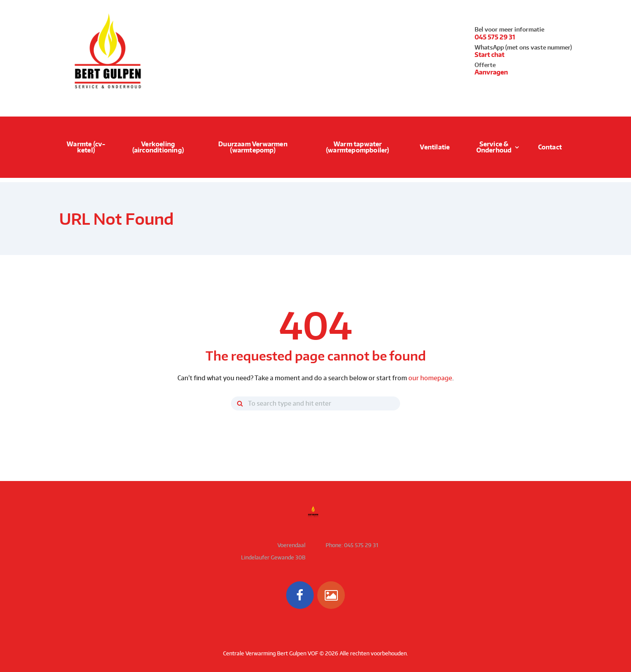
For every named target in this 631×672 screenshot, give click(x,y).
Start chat (489, 55)
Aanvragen (491, 72)
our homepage (430, 378)
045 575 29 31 (495, 37)
